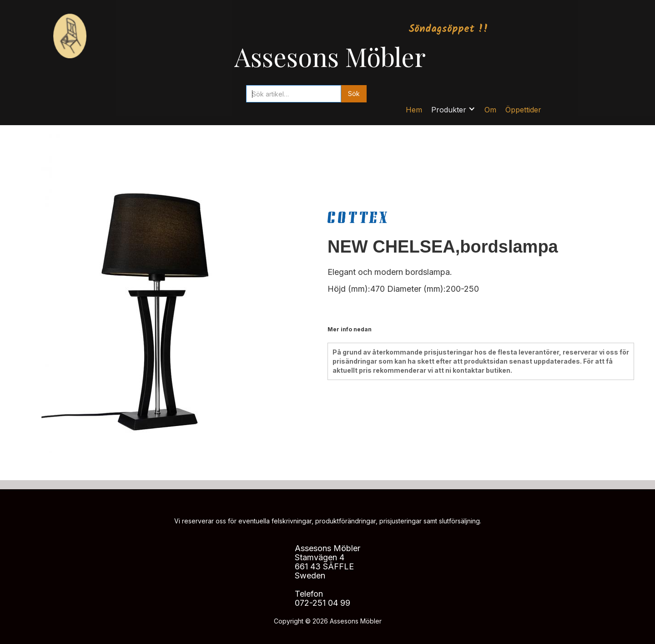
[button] (453, 110)
